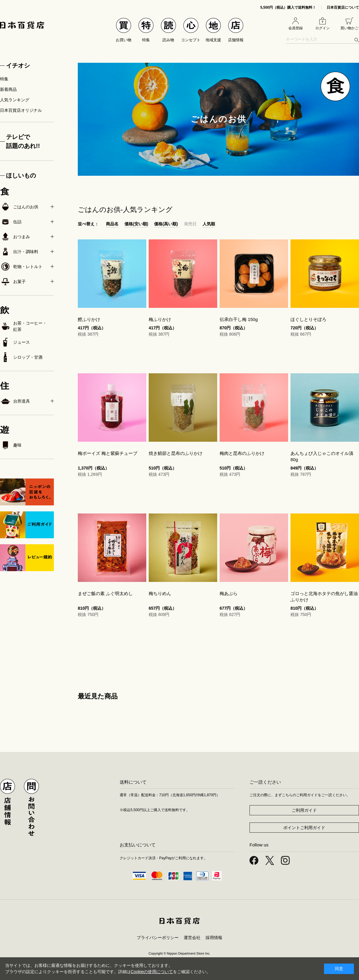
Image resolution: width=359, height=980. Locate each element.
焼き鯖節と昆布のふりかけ (176, 453)
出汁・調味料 (19, 252)
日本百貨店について (343, 7)
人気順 (209, 224)
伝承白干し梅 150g (239, 319)
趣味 (11, 445)
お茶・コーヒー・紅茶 (23, 326)
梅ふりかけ (160, 319)
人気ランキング (15, 100)
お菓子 (13, 282)
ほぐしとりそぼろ (308, 319)
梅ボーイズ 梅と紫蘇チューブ (108, 453)
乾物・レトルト (21, 267)
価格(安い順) (136, 224)
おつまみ (15, 237)
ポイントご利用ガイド (304, 828)
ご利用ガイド (304, 810)
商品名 (112, 224)
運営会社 (192, 938)
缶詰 (11, 222)
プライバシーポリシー (158, 938)
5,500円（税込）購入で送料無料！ (288, 7)
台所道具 (15, 401)
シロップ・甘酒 (21, 357)
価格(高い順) (166, 224)
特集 (4, 79)
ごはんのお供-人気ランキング (125, 210)
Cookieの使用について (152, 972)
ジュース (15, 342)
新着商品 (8, 89)
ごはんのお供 (19, 207)
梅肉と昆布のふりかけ (242, 453)
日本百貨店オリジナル (21, 110)
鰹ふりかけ (89, 319)
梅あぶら (229, 593)
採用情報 (214, 938)
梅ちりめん (160, 593)
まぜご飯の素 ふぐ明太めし (105, 593)
